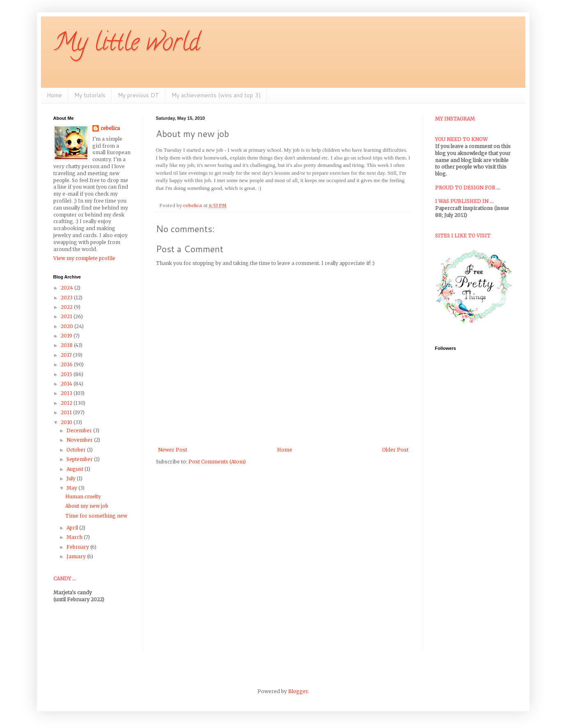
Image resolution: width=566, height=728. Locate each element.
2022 (67, 307)
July (72, 478)
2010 (67, 422)
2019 (67, 336)
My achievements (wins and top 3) (216, 95)
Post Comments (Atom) (217, 462)
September (80, 459)
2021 (67, 316)
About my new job (87, 506)
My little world (127, 45)
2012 (67, 403)
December (80, 430)
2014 (67, 384)
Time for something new (96, 516)
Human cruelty (83, 496)
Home (54, 95)
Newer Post (173, 450)
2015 (67, 374)
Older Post (395, 450)
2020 (68, 326)
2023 (67, 298)
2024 (68, 288)
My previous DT (139, 95)
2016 (67, 364)
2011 (67, 412)
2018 (67, 345)
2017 (67, 355)
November (80, 440)
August (76, 469)
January (77, 556)
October (77, 450)
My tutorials (90, 95)
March (75, 537)
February (78, 547)
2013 (67, 393)
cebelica (110, 128)
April (73, 528)
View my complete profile (84, 258)
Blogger (298, 691)
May (72, 488)
